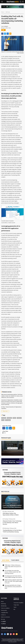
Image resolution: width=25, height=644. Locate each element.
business (9, 418)
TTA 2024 (8, 420)
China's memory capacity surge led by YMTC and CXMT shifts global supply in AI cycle (13, 581)
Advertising (3, 604)
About (2, 601)
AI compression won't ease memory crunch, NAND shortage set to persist (13, 577)
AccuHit (4, 418)
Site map (3, 619)
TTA (3, 420)
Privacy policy (4, 610)
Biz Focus (8, 12)
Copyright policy (4, 613)
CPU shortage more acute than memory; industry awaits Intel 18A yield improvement (13, 572)
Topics (15, 607)
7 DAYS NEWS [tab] (15, 560)
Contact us (3, 615)
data (14, 418)
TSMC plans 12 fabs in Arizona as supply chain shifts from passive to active (13, 567)
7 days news (16, 605)
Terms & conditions (5, 608)
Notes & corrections (5, 617)
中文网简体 (3, 624)
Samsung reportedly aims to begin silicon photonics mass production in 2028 (13, 587)
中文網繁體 (3, 621)
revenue (19, 418)
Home (3, 12)
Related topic (6, 438)
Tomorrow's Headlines (18, 603)
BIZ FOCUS (5, 492)
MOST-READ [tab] (6, 560)
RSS (14, 609)
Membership (4, 606)
